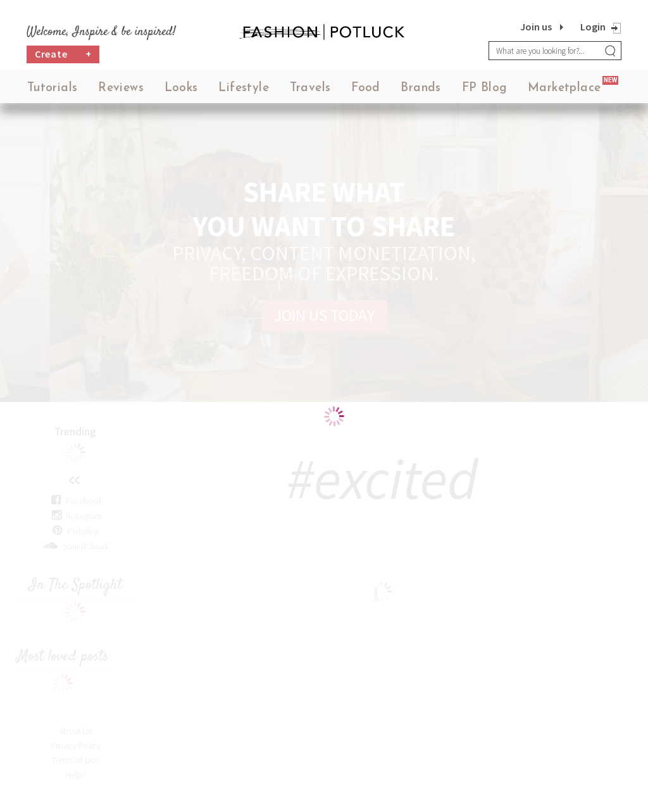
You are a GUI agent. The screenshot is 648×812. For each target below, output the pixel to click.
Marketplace (564, 88)
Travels (310, 88)
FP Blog (485, 88)
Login (593, 27)
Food (366, 88)
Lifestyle (244, 88)
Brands (421, 88)
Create (63, 54)
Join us (536, 27)
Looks (181, 88)
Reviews (121, 88)
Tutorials (53, 88)
